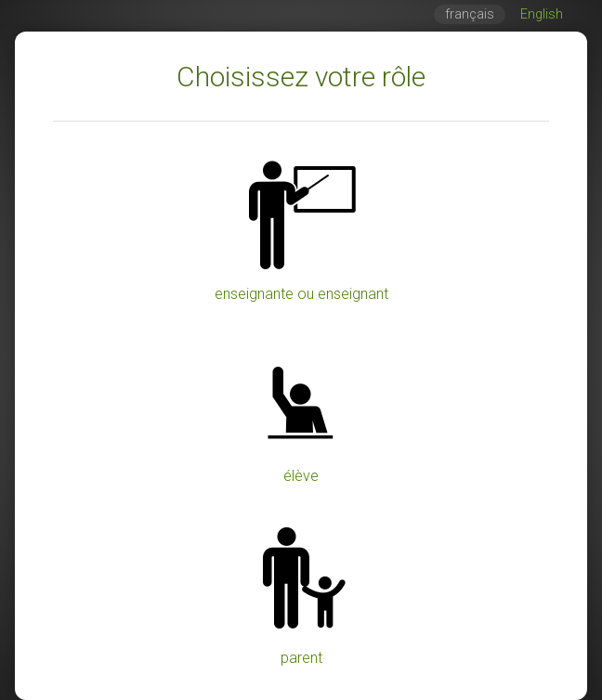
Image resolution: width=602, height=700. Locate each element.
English (542, 14)
